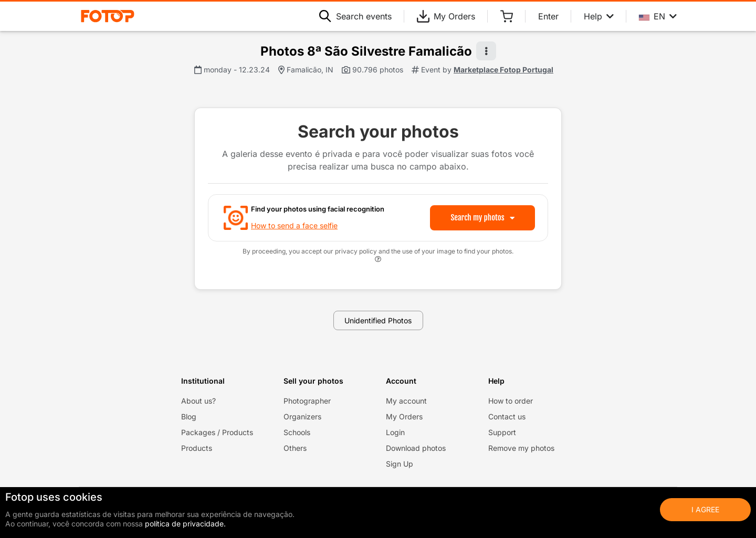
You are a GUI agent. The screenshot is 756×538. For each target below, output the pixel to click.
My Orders (446, 16)
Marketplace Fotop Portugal (503, 70)
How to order (511, 401)
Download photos (416, 448)
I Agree (705, 509)
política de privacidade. (185, 524)
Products (197, 448)
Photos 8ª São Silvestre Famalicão (366, 51)
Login (395, 432)
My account (406, 401)
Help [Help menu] (599, 16)
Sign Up (400, 464)
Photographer (307, 401)
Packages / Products (217, 432)
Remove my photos (521, 448)
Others (295, 448)
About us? (198, 401)
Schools (297, 432)
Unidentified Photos (378, 320)
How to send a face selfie (294, 225)
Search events (355, 16)
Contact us (507, 416)
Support (502, 432)
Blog (189, 416)
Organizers (302, 416)
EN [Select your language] (658, 16)
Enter (548, 16)
